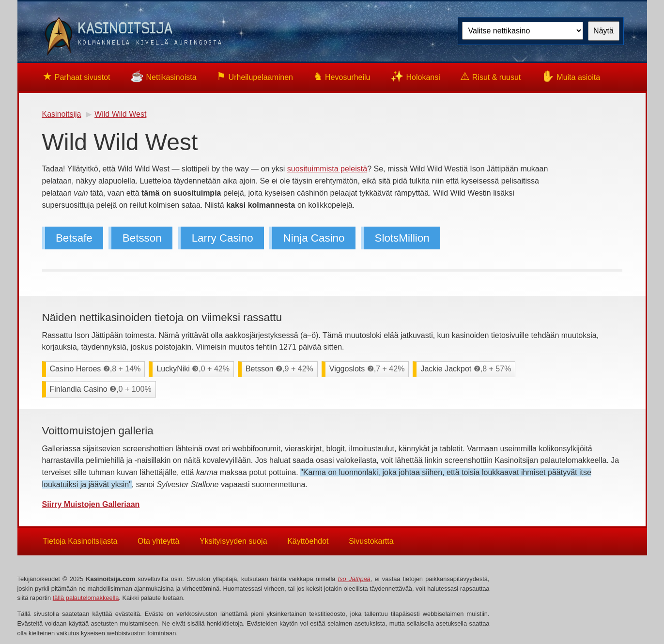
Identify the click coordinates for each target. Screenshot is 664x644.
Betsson (142, 238)
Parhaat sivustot (76, 76)
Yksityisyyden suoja (233, 541)
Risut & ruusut (490, 76)
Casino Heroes (95, 369)
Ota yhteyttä (158, 541)
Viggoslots (367, 369)
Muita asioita (571, 76)
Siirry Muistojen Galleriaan (91, 504)
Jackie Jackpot (466, 369)
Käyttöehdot (308, 541)
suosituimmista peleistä (327, 169)
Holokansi (415, 76)
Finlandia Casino (101, 389)
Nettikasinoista (163, 76)
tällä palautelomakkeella (86, 598)
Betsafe (74, 238)
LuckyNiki (193, 369)
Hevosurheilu (342, 76)
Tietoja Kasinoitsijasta (80, 541)
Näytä (603, 31)
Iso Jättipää (354, 579)
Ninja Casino (314, 238)
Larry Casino (223, 238)
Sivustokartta (371, 541)
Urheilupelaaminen (255, 76)
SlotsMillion (402, 238)
